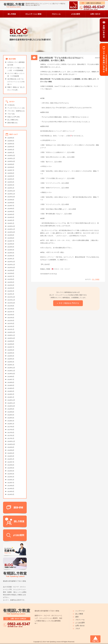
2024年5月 (11, 212)
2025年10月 (11, 161)
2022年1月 (11, 294)
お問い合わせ (80, 626)
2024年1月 (11, 223)
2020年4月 (11, 356)
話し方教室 (96, 279)
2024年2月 (11, 220)
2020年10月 (11, 338)
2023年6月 (11, 244)
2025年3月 (11, 182)
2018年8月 (11, 412)
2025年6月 (11, 173)
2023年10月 (11, 232)
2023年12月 (11, 226)
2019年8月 (11, 377)
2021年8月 (11, 309)
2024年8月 (11, 203)
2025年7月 (11, 170)
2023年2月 (11, 256)
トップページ (80, 611)
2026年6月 (11, 138)
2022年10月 (11, 268)
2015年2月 (11, 477)
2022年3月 (11, 288)
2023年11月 (11, 229)
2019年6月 (11, 382)
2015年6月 (11, 465)
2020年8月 (11, 344)
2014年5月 (11, 489)
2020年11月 (11, 335)
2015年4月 (11, 471)
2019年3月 (11, 391)
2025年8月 (11, 167)
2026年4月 (11, 144)
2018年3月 (11, 418)
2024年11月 (11, 194)
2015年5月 (11, 468)
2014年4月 (11, 492)
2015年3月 (11, 474)
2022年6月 (11, 279)
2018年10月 (11, 406)
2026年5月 (11, 141)
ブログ (10, 114)
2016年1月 (11, 459)
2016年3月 (11, 456)
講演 (77, 617)
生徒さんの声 (12, 117)
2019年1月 (11, 397)
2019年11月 (11, 371)
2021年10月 (11, 303)
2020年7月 (11, 347)
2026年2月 (11, 150)
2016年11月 (11, 441)
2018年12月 (11, 400)
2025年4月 (11, 179)
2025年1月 (11, 188)
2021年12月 (11, 297)
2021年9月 (11, 306)
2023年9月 (11, 235)
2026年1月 (11, 153)
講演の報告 (11, 123)
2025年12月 (11, 156)
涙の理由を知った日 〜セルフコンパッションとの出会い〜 (16, 82)
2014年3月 (11, 494)
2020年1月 (11, 365)
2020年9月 (11, 341)
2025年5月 (11, 176)
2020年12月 (11, 332)
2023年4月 (11, 250)
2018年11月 (11, 403)
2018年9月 (11, 409)
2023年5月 (11, 247)
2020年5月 (11, 353)
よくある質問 (80, 623)
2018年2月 (11, 421)
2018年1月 (11, 424)
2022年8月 (11, 273)
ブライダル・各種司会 (15, 111)
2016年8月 (11, 450)
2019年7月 (11, 380)
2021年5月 (11, 318)
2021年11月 (11, 300)
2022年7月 (11, 276)
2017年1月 (11, 438)
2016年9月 (11, 447)
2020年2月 (11, 362)
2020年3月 (11, 359)
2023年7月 (11, 241)
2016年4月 (11, 453)
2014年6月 (11, 486)
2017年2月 (11, 436)
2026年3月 (11, 147)
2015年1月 (11, 480)
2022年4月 (11, 285)
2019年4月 (11, 388)
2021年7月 (11, 312)
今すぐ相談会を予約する (69, 303)
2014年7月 (11, 483)
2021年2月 (11, 326)
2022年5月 (11, 282)
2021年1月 (11, 329)
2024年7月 (11, 206)
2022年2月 (11, 291)
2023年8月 (11, 238)
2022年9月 (11, 270)
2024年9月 (11, 200)
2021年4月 (11, 321)
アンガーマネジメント (15, 108)
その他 (10, 105)
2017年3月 (11, 433)
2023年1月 (11, 259)
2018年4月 (11, 415)
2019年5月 (11, 385)
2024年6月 (11, 209)
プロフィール (80, 620)
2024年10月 (11, 197)
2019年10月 (11, 374)
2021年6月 (11, 315)
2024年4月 (11, 214)
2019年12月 (11, 368)
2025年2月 (11, 185)
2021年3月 (11, 324)
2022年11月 (11, 265)
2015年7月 (11, 462)
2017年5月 (11, 427)
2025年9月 (11, 164)
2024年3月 (11, 217)
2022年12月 (11, 262)
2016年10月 (11, 444)
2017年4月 (11, 430)
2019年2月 (11, 394)
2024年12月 (11, 191)
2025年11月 (11, 158)
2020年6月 (11, 350)
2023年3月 (11, 253)
